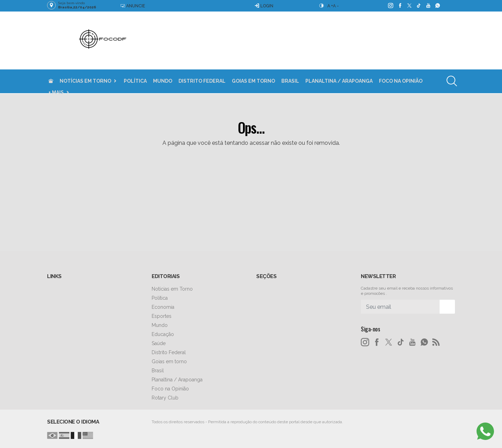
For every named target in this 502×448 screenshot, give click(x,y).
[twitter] (409, 6)
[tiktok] (419, 6)
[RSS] (436, 342)
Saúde (159, 343)
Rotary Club (165, 398)
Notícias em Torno (85, 81)
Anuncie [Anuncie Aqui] (133, 6)
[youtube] (428, 6)
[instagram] (390, 6)
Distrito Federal (202, 81)
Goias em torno (253, 81)
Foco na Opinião (401, 81)
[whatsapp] (437, 6)
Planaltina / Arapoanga (339, 81)
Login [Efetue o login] (264, 6)
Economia (163, 307)
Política (135, 81)
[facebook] (400, 6)
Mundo (163, 81)
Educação (163, 334)
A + (330, 6)
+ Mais (56, 92)
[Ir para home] (51, 81)
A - (336, 6)
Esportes (162, 316)
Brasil (290, 81)
